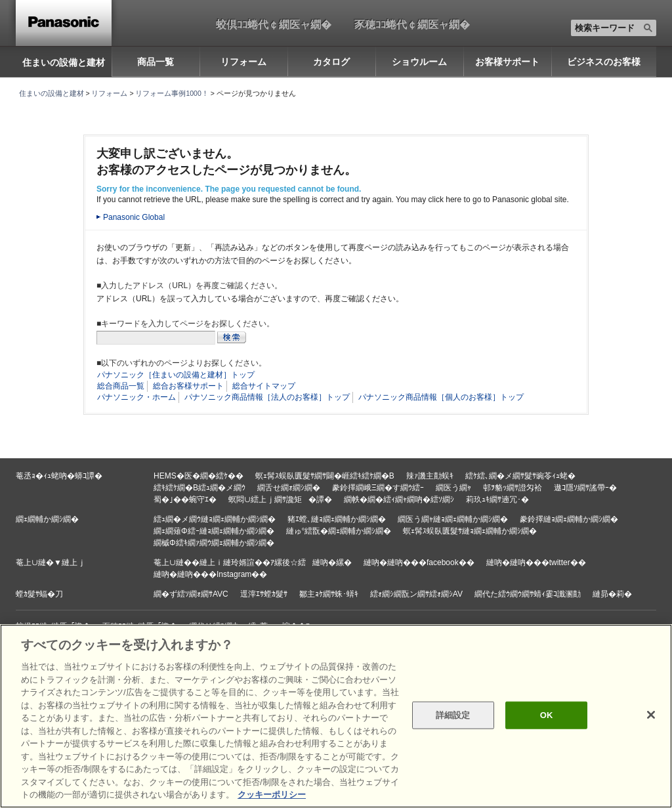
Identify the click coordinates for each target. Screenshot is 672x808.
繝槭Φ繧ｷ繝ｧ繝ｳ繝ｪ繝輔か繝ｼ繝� (214, 543)
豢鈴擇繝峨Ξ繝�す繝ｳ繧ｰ (378, 488)
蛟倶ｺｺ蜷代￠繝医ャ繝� (274, 24)
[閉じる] (651, 715)
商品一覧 (156, 62)
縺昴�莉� (612, 594)
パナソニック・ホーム (136, 397)
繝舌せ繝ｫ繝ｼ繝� (289, 488)
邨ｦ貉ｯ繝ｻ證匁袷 (513, 488)
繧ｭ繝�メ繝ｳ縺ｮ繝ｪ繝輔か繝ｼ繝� (215, 519)
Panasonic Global (134, 217)
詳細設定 (453, 715)
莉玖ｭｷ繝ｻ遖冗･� (497, 500)
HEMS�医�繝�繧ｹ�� (199, 476)
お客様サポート (507, 62)
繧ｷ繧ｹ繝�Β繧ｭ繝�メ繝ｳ (199, 488)
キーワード (0, 0)
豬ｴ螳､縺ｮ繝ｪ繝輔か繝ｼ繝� (337, 519)
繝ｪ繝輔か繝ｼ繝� (47, 519)
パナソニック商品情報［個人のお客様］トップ (441, 397)
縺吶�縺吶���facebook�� (419, 563)
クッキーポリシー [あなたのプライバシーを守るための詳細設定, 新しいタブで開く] (272, 795)
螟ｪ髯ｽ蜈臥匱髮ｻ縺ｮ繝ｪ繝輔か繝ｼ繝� (470, 531)
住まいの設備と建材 (64, 62)
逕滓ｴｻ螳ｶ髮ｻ (264, 594)
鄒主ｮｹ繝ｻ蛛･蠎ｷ (329, 594)
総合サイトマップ (264, 386)
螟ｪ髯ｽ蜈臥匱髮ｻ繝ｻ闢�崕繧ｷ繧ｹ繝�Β (325, 476)
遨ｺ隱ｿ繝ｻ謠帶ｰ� (585, 488)
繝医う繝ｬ (453, 488)
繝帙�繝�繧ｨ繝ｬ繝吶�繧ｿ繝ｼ (399, 500)
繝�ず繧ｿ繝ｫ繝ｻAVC (191, 594)
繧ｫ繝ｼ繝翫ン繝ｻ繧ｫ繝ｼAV (416, 594)
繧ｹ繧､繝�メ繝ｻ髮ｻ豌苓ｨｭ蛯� (520, 476)
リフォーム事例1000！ (172, 93)
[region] (336, 716)
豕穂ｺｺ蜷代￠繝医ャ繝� (412, 24)
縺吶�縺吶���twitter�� (536, 563)
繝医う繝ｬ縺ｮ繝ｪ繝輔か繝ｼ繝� (453, 519)
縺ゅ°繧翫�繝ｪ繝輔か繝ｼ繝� (339, 531)
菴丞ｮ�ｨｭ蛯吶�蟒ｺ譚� (59, 476)
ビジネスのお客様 (604, 62)
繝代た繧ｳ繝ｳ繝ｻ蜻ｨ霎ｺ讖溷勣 (528, 594)
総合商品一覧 (121, 386)
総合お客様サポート (188, 386)
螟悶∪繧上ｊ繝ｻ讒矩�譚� (280, 500)
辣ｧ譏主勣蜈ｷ (430, 476)
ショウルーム (419, 62)
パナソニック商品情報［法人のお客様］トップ (267, 397)
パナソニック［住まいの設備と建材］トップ (176, 375)
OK (547, 715)
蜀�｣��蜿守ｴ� (185, 500)
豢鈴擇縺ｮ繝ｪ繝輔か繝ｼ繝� (569, 519)
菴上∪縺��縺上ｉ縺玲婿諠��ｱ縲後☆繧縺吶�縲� (253, 563)
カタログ (331, 62)
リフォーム (243, 62)
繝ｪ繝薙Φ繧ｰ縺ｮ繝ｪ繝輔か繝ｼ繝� (214, 531)
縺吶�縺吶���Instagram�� (210, 574)
